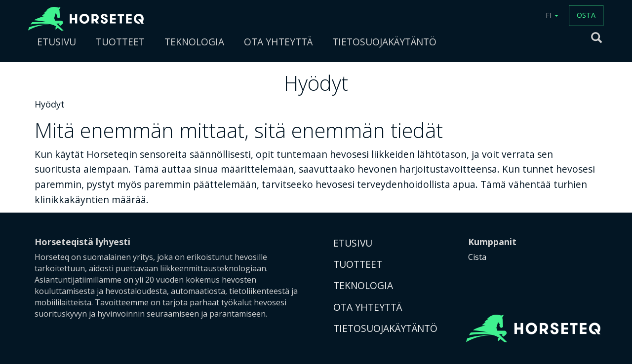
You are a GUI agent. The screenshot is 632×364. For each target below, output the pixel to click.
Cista (477, 257)
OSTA (586, 15)
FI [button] (552, 15)
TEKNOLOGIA (194, 42)
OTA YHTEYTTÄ (278, 42)
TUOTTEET (120, 42)
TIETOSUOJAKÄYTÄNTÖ (384, 42)
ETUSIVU (57, 42)
